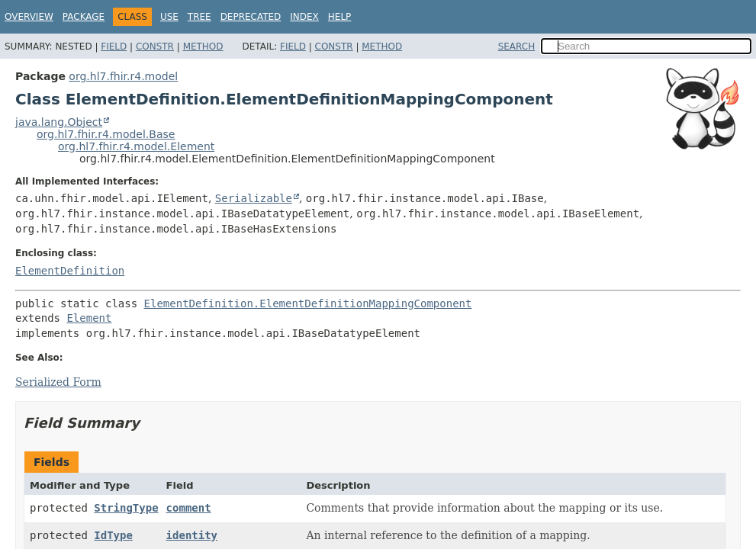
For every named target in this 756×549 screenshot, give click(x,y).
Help (340, 17)
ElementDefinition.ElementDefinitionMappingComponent (308, 303)
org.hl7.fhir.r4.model (123, 76)
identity (192, 535)
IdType (113, 535)
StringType (126, 508)
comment (189, 508)
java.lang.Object (59, 122)
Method (203, 47)
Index (304, 17)
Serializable (254, 198)
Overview (29, 17)
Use (169, 17)
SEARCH (517, 47)
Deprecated (251, 17)
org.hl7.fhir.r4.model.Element (136, 146)
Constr (155, 47)
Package (84, 17)
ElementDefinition (70, 271)
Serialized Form (58, 382)
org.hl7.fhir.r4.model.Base (106, 134)
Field (114, 47)
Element (89, 318)
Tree (199, 17)
